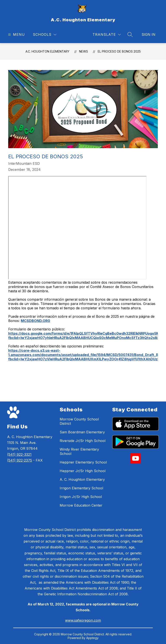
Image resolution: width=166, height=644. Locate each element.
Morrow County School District (79, 421)
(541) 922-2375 (20, 460)
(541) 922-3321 (19, 454)
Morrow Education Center (81, 505)
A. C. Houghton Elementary (82, 479)
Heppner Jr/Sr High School (83, 471)
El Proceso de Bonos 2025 (119, 51)
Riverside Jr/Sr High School (83, 441)
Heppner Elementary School (83, 462)
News (84, 51)
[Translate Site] (107, 35)
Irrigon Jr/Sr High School (81, 497)
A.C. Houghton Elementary (47, 51)
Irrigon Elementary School (81, 488)
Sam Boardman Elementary (82, 432)
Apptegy (92, 638)
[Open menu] (16, 35)
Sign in (148, 34)
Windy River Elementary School (79, 451)
